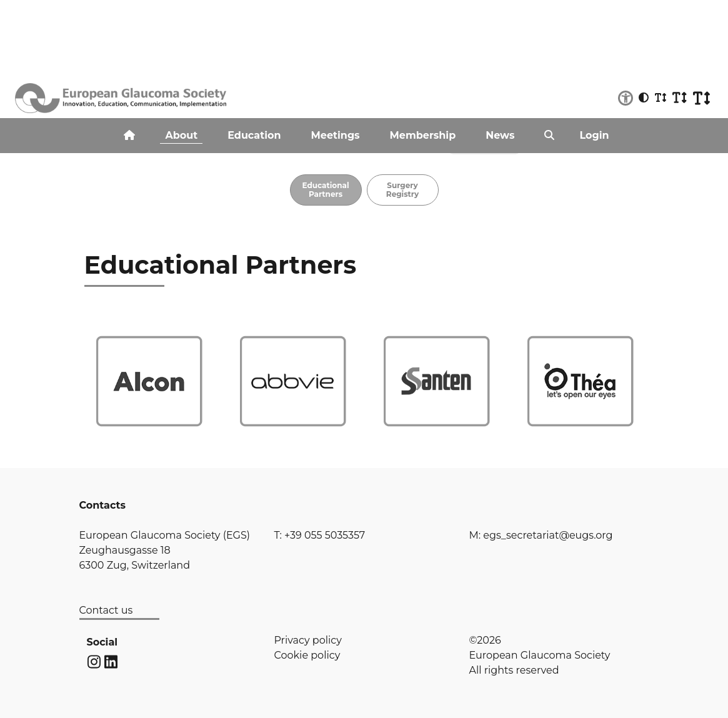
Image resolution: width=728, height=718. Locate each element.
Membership (423, 135)
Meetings (336, 135)
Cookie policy (307, 655)
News (500, 135)
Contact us (106, 610)
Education (254, 135)
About (181, 135)
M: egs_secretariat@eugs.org (541, 535)
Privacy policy (307, 640)
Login (594, 135)
